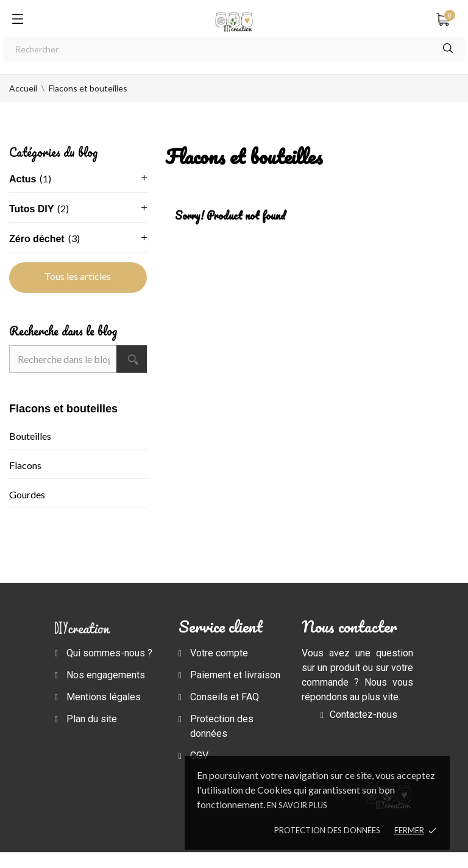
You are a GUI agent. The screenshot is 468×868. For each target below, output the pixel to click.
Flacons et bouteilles (63, 409)
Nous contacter (349, 626)
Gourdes (27, 494)
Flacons (25, 465)
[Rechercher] (234, 49)
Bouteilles (30, 436)
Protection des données (327, 830)
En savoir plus (297, 805)
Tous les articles (78, 276)
